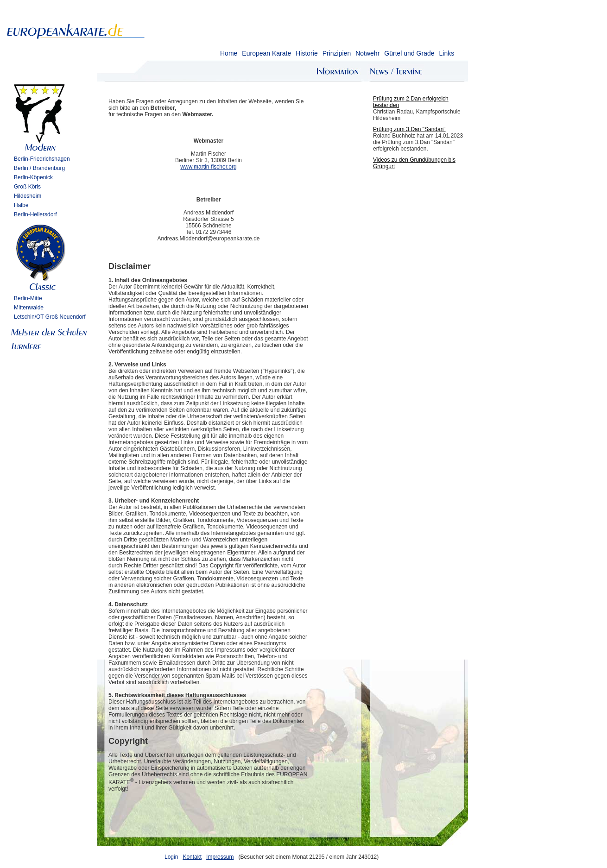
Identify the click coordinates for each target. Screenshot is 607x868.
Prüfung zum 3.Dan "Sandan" (409, 129)
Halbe (21, 205)
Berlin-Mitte (28, 298)
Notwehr (367, 53)
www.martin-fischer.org (208, 167)
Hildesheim (28, 196)
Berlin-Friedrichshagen (42, 159)
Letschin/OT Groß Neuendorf (50, 317)
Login (171, 857)
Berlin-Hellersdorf (35, 214)
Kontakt (192, 857)
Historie (307, 53)
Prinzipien (337, 53)
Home (229, 53)
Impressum (220, 857)
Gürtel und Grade (409, 53)
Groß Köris (27, 187)
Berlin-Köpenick (33, 177)
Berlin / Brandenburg (39, 168)
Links (446, 53)
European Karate (266, 53)
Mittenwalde (29, 308)
